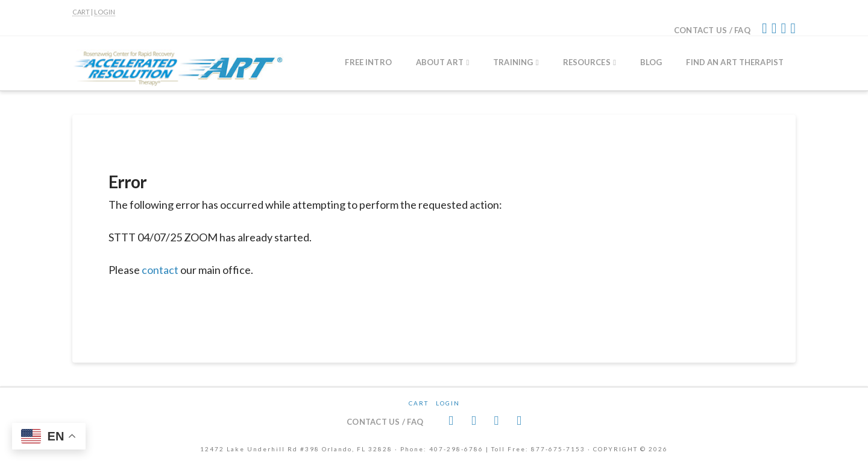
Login (448, 403)
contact (160, 270)
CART (81, 12)
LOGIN (105, 12)
